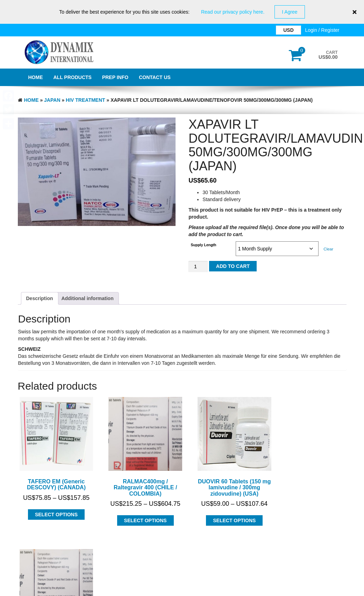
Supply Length (204, 245)
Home (36, 77)
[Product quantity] (198, 267)
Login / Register (322, 30)
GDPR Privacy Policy (182, 589)
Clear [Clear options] (328, 249)
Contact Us (155, 77)
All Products (73, 77)
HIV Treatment (85, 100)
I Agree (290, 12)
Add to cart (233, 266)
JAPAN (52, 100)
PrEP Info (115, 77)
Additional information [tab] (87, 298)
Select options (54, 510)
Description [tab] (40, 298)
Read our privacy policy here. (233, 12)
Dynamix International (88, 571)
